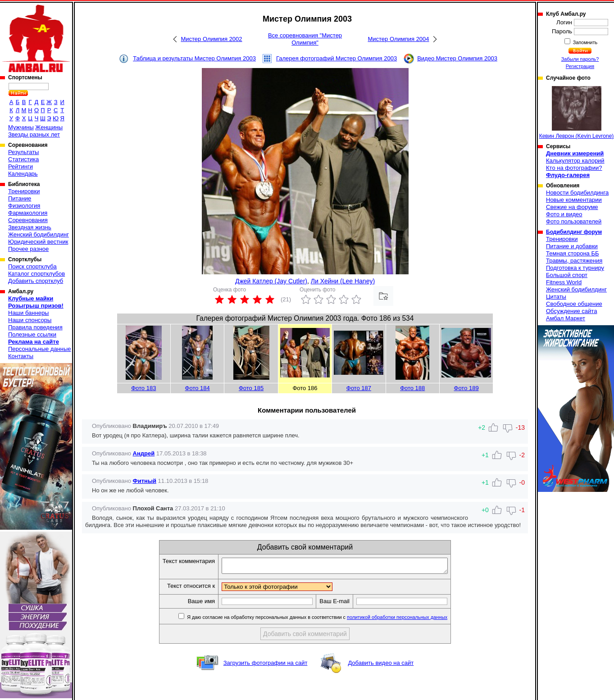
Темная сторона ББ (573, 253)
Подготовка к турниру (575, 268)
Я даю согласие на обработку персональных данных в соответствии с (330, 620)
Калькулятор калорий (575, 161)
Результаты (23, 152)
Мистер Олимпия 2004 (398, 39)
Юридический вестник (38, 242)
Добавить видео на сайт (381, 666)
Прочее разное (28, 249)
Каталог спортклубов (36, 274)
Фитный (145, 481)
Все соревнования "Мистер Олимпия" (305, 39)
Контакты (21, 356)
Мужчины (21, 127)
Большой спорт (567, 275)
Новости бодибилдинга (577, 193)
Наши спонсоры (30, 320)
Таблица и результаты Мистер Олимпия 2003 (194, 58)
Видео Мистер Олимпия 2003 (457, 58)
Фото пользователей (574, 221)
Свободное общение (574, 304)
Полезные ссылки (32, 334)
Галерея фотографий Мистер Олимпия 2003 (337, 58)
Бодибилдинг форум (574, 232)
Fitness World (564, 282)
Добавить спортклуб (36, 281)
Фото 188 (412, 388)
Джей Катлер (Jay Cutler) (271, 281)
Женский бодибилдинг (39, 234)
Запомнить (585, 42)
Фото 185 (251, 388)
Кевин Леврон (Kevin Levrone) (577, 113)
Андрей (144, 453)
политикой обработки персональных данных (411, 620)
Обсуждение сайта (571, 311)
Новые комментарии (574, 200)
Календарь (23, 174)
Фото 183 (143, 388)
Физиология (24, 206)
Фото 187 (359, 388)
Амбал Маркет (566, 318)
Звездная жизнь (30, 227)
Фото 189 (466, 388)
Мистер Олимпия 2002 (211, 39)
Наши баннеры (28, 313)
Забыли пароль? (580, 59)
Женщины (49, 127)
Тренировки (24, 191)
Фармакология (28, 213)
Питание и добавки (572, 246)
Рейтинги (20, 166)
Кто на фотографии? (574, 168)
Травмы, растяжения (574, 261)
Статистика (23, 159)
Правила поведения (35, 327)
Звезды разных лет (34, 134)
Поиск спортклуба (32, 266)
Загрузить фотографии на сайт (266, 666)
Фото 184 (198, 388)
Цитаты (556, 297)
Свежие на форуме (572, 207)
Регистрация (580, 66)
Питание (20, 198)
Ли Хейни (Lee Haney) (343, 281)
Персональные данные (40, 349)
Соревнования (28, 220)
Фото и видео (564, 214)
